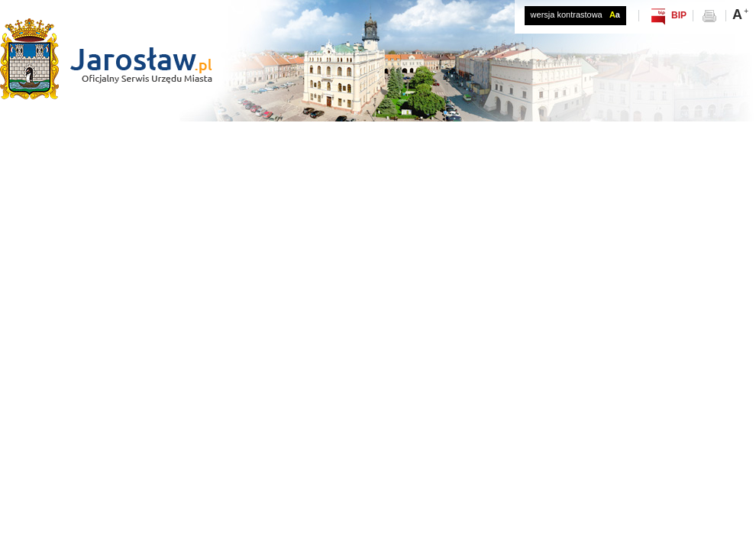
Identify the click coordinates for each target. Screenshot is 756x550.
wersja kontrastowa (575, 15)
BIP (679, 15)
